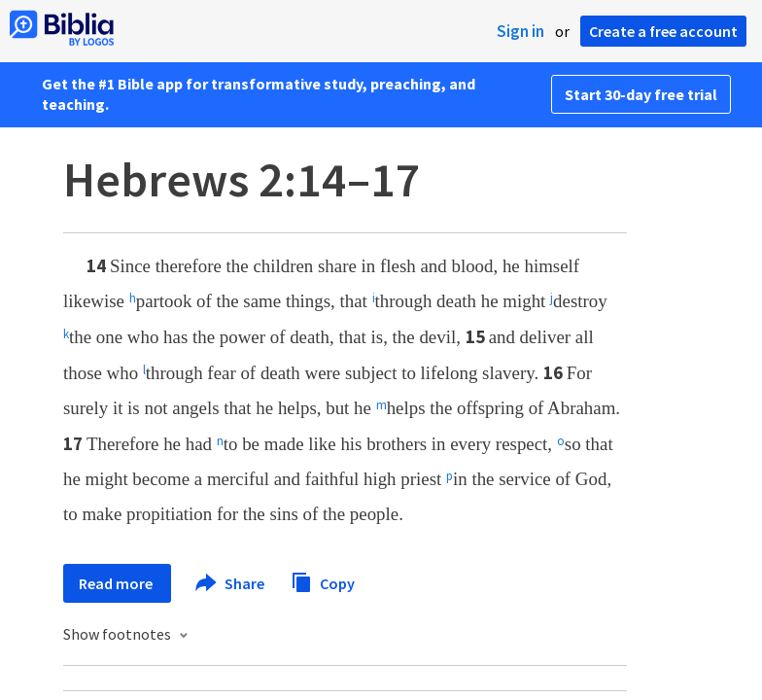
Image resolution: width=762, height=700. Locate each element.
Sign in (520, 31)
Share (231, 583)
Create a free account (663, 31)
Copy (323, 581)
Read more (117, 583)
